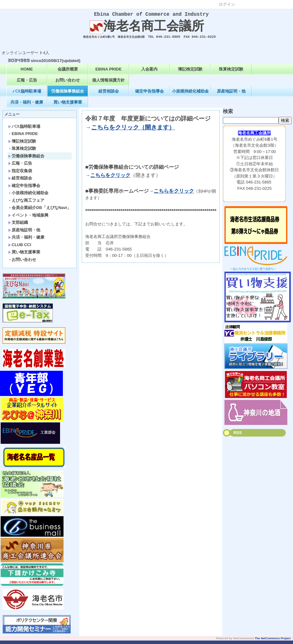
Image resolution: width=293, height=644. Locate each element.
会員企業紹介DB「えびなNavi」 (40, 211)
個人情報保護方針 (108, 84)
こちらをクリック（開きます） (133, 131)
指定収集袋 (20, 174)
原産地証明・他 (231, 95)
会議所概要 (68, 73)
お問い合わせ (68, 84)
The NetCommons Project (273, 642)
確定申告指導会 (149, 95)
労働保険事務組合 (68, 95)
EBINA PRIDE (108, 73)
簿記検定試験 (190, 73)
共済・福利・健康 (27, 106)
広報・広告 (27, 84)
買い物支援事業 (68, 106)
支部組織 (18, 226)
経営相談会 (109, 95)
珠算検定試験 (231, 73)
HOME (27, 73)
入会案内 (149, 73)
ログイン (227, 4)
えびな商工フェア (26, 204)
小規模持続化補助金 (190, 95)
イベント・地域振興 (28, 219)
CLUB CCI (20, 248)
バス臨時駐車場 (27, 95)
